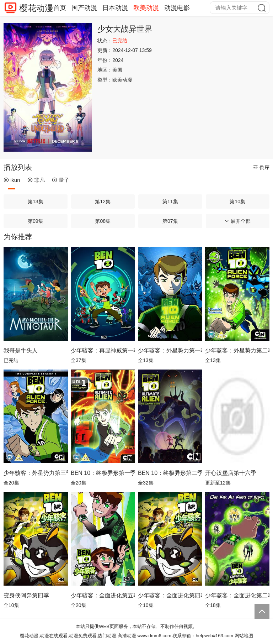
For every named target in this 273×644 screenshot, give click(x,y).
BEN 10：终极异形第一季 (103, 473)
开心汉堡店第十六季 (231, 473)
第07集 (170, 221)
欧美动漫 (146, 8)
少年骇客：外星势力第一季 (170, 350)
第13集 (36, 201)
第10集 (237, 201)
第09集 (36, 221)
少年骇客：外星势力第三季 (36, 473)
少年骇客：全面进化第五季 (103, 595)
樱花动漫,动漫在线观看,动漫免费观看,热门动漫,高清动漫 (78, 636)
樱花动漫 (36, 8)
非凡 (36, 180)
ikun (12, 180)
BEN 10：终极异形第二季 (170, 473)
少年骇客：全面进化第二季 (237, 595)
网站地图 (244, 636)
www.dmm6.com (154, 636)
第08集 (103, 221)
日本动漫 (115, 8)
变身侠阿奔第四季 (26, 595)
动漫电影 (177, 8)
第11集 (170, 201)
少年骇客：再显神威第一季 (103, 350)
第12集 (103, 201)
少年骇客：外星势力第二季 (237, 350)
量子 (61, 180)
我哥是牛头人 (21, 350)
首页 (60, 8)
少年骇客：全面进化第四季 (170, 595)
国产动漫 (84, 8)
